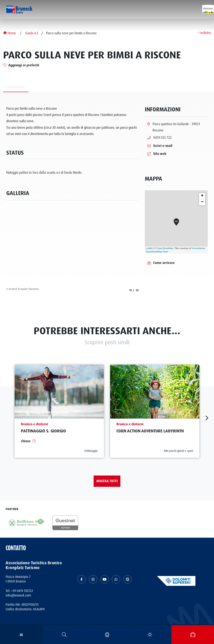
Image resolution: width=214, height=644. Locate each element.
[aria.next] (134, 251)
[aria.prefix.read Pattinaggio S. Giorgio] (59, 411)
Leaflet (149, 248)
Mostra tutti (107, 481)
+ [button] (202, 196)
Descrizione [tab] (16, 87)
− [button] (202, 202)
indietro (204, 33)
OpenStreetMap (165, 248)
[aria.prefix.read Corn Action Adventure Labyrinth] (155, 411)
